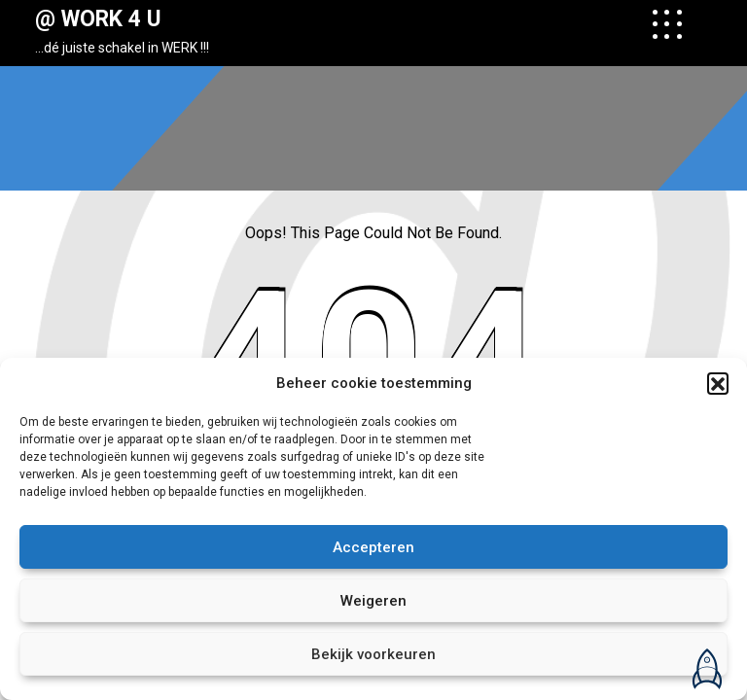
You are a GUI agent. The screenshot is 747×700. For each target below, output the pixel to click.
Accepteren (373, 547)
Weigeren (373, 601)
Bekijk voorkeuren (373, 654)
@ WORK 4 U (98, 19)
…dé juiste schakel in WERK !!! (122, 48)
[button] (718, 383)
